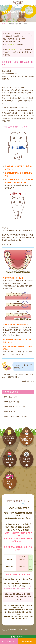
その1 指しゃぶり (10, 397)
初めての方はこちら (9, 641)
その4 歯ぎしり (10, 412)
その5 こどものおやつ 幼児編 (15, 417)
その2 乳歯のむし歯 (11, 402)
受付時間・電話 (27, 641)
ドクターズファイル (18, 637)
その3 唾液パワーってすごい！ (15, 407)
